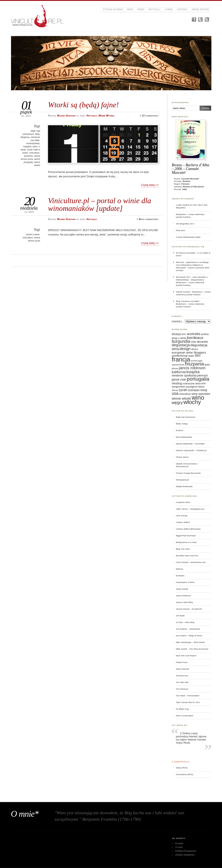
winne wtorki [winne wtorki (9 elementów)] (181, 398)
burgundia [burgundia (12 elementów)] (181, 341)
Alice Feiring (182, 516)
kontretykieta (33, 143)
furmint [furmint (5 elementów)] (194, 361)
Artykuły (155, 9)
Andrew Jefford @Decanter (188, 529)
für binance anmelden (186, 253)
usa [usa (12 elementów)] (175, 393)
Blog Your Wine (183, 549)
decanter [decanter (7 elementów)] (202, 342)
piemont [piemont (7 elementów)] (202, 375)
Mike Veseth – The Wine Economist (192, 649)
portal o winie (33, 234)
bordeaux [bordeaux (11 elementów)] (195, 338)
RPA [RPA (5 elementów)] (204, 384)
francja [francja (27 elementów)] (181, 359)
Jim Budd (180, 616)
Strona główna (113, 9)
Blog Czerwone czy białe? (188, 301)
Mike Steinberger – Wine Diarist (190, 642)
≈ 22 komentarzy (149, 116)
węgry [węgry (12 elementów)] (177, 403)
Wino (130, 9)
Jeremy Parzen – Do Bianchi (189, 609)
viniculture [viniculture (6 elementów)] (185, 394)
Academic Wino (183, 502)
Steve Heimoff (182, 669)
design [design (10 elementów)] (185, 349)
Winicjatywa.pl (182, 480)
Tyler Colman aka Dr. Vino (188, 702)
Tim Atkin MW (182, 682)
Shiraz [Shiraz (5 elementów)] (175, 390)
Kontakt (182, 9)
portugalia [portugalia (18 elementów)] (198, 379)
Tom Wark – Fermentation (188, 696)
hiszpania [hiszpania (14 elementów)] (194, 364)
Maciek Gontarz (183, 292)
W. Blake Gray (182, 709)
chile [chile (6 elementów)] (193, 342)
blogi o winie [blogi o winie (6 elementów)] (179, 338)
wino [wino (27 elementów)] (198, 397)
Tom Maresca (182, 689)
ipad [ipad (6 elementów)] (207, 365)
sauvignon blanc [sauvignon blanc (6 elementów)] (195, 387)
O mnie (169, 9)
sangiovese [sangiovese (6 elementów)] (178, 387)
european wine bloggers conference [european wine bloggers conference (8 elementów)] (189, 354)
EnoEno (180, 430)
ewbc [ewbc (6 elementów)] (191, 356)
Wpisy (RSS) (182, 768)
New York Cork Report (186, 656)
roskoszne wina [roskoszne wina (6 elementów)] (192, 384)
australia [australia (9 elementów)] (194, 334)
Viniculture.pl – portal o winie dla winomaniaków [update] (100, 204)
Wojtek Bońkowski (184, 486)
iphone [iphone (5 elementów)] (175, 368)
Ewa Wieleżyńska (184, 437)
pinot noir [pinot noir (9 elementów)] (179, 380)
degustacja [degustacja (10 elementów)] (181, 345)
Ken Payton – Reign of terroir (189, 636)
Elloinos (179, 569)
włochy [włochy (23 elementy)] (192, 402)
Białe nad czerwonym (186, 417)
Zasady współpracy (185, 855)
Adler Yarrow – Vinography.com (190, 509)
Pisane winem (182, 457)
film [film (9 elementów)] (198, 356)
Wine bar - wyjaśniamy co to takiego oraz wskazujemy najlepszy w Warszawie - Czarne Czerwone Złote (193, 265)
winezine (28, 156)
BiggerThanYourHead (186, 536)
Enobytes (180, 576)
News (141, 9)
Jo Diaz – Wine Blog (185, 622)
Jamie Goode (182, 589)
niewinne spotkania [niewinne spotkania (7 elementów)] (184, 375)
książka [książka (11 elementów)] (193, 372)
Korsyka (180, 270)
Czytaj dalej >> (150, 185)
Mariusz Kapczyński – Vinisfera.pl (191, 450)
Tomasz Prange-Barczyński (188, 473)
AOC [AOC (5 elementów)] (184, 334)
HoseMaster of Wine (185, 582)
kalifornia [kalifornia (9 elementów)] (179, 372)
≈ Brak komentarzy (148, 219)
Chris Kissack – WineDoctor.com (191, 562)
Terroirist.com (182, 676)
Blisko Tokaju (182, 424)
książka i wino (30, 146)
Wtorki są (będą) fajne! (83, 105)
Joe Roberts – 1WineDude (188, 629)
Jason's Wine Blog (184, 602)
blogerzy (25, 137)
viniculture (34, 153)
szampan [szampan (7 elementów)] (194, 390)
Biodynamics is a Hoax (186, 542)
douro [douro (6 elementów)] (194, 349)
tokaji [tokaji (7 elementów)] (204, 390)
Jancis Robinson (183, 596)
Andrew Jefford (183, 522)
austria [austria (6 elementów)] (205, 334)
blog (37, 134)
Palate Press (182, 662)
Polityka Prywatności (186, 851)
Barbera (187, 181)
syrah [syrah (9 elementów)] (183, 390)
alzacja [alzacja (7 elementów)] (176, 334)
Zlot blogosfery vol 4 (185, 224)
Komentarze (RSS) (184, 774)
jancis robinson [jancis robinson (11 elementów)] (192, 368)
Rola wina (180, 230)
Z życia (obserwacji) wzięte (188, 237)
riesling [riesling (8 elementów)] (177, 383)
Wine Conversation (185, 716)
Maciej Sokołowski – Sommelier (190, 444)
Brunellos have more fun (187, 556)
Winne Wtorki (200, 9)
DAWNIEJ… (178, 321)
